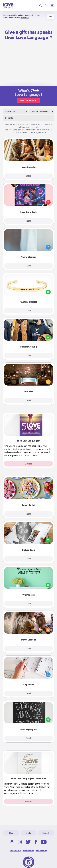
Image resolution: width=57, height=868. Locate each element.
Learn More (25, 18)
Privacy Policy (28, 851)
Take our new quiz (28, 101)
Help (11, 833)
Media (28, 833)
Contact (46, 833)
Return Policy (42, 851)
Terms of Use (15, 851)
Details (29, 176)
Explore (28, 464)
